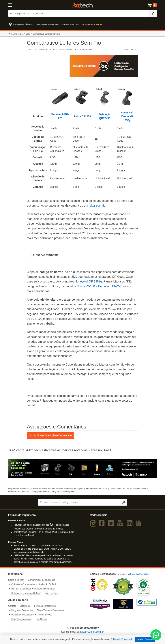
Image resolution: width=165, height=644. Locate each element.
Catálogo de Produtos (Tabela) (26, 593)
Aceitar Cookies (145, 639)
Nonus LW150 (86, 286)
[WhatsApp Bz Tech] (156, 635)
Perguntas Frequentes (22, 610)
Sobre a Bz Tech (16, 580)
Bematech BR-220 (110, 286)
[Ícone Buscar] (153, 14)
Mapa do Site (51, 593)
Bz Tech (82, 5)
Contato (12, 606)
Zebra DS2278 (82, 116)
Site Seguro (42, 619)
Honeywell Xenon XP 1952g (127, 116)
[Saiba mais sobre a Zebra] (82, 469)
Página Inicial (16, 34)
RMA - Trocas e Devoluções (50, 610)
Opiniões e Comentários (23, 584)
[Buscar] (79, 14)
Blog (28, 34)
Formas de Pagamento (45, 606)
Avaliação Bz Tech (48, 584)
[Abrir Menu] (18, 5)
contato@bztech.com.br (90, 632)
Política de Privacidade (22, 615)
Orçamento (25, 606)
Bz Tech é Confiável (21, 589)
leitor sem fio (97, 206)
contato (32, 405)
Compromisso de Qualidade (42, 580)
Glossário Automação (22, 619)
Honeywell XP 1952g (88, 281)
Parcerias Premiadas (45, 589)
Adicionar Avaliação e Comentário (51, 435)
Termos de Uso (45, 615)
